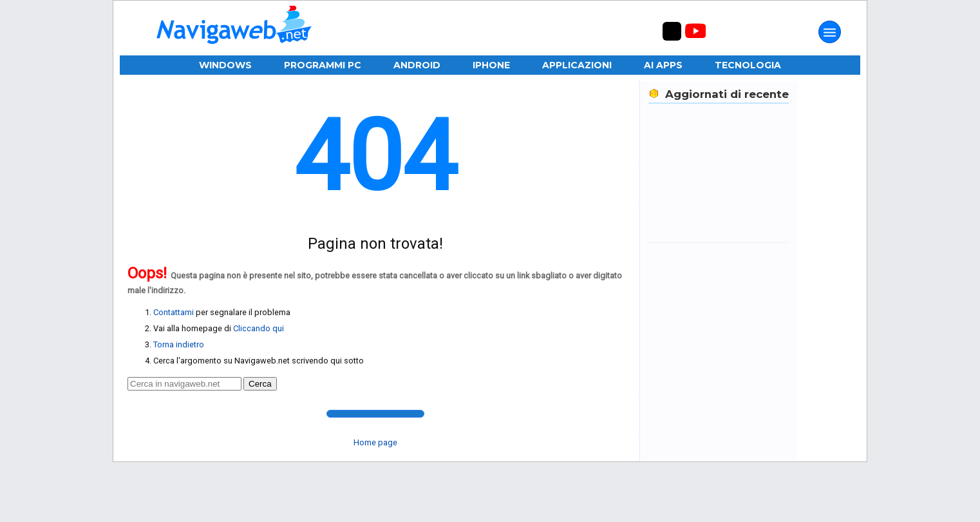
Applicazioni (577, 65)
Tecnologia (748, 65)
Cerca (260, 384)
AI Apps (663, 65)
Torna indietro (179, 344)
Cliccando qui (259, 328)
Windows (225, 65)
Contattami (174, 312)
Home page (375, 442)
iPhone (491, 65)
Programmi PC (323, 65)
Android (417, 65)
